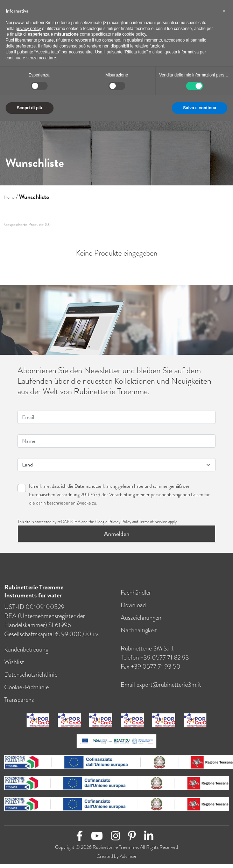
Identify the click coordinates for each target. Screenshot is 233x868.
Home (9, 197)
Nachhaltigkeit (139, 635)
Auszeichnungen (141, 622)
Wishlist (14, 667)
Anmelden (117, 538)
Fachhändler (136, 597)
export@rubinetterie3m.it (169, 689)
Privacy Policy (120, 526)
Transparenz (19, 704)
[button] (224, 11)
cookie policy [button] (134, 34)
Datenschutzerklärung (96, 491)
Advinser (128, 861)
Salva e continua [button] (200, 108)
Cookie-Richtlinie (26, 692)
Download (133, 610)
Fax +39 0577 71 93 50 (151, 671)
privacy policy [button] (28, 29)
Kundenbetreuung (26, 654)
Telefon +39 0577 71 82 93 (155, 662)
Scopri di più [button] (30, 108)
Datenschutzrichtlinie (31, 679)
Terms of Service (153, 526)
